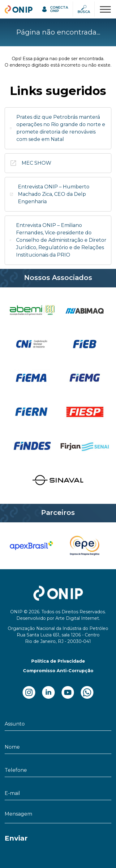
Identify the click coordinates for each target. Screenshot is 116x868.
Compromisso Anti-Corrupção (58, 671)
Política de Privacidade (58, 661)
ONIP (11, 8)
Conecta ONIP (59, 9)
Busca (84, 12)
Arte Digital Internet (77, 618)
